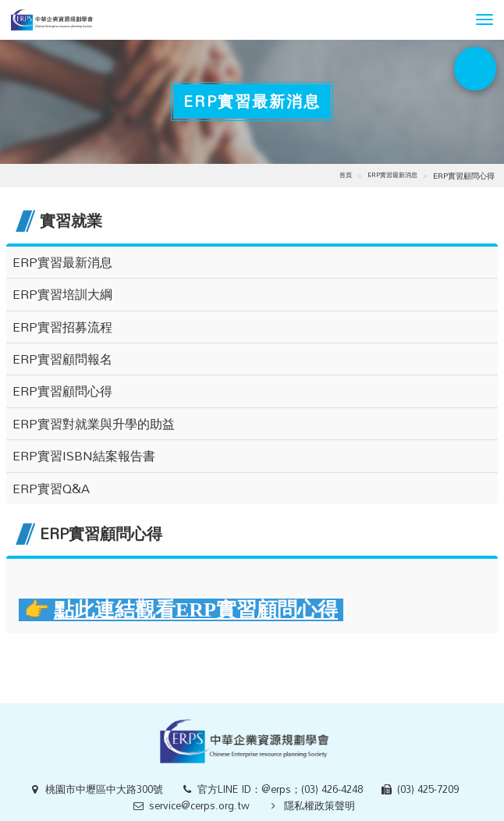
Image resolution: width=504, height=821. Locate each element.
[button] (484, 20)
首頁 (346, 175)
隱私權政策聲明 (319, 805)
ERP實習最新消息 (392, 175)
